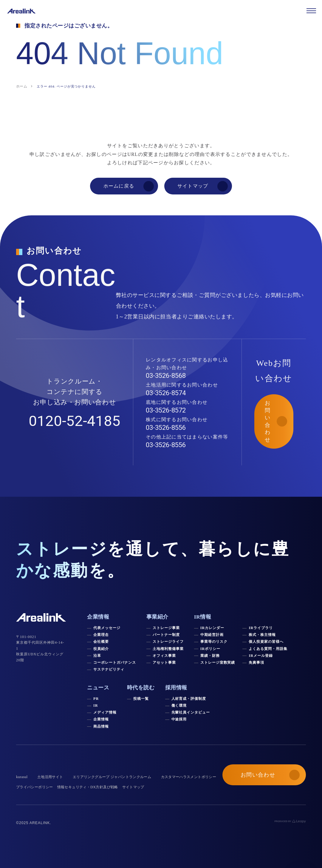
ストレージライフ (168, 642)
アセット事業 (164, 662)
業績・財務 (210, 656)
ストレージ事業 (166, 628)
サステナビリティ (109, 669)
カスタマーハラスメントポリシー (189, 777)
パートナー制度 (166, 635)
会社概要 (101, 642)
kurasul (22, 777)
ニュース (98, 688)
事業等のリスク (214, 642)
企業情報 (101, 719)
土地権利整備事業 (168, 649)
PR (96, 699)
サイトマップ (133, 787)
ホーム (22, 86)
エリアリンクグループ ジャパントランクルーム (112, 777)
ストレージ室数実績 (218, 662)
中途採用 (179, 719)
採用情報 (176, 688)
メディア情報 (105, 712)
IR (96, 706)
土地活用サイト (50, 777)
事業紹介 (157, 617)
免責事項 (256, 662)
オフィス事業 (164, 656)
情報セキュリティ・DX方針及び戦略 (88, 787)
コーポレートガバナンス (115, 662)
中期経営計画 (212, 635)
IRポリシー (210, 649)
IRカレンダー (212, 628)
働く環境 (179, 706)
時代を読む (141, 688)
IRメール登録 (261, 656)
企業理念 (101, 635)
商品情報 (101, 726)
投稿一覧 (141, 699)
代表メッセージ (107, 628)
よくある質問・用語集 (268, 649)
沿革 (97, 656)
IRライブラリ (261, 628)
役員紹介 (101, 649)
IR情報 (203, 617)
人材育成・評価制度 (189, 699)
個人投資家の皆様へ (266, 642)
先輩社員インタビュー (191, 712)
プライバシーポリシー (35, 787)
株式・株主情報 (262, 635)
